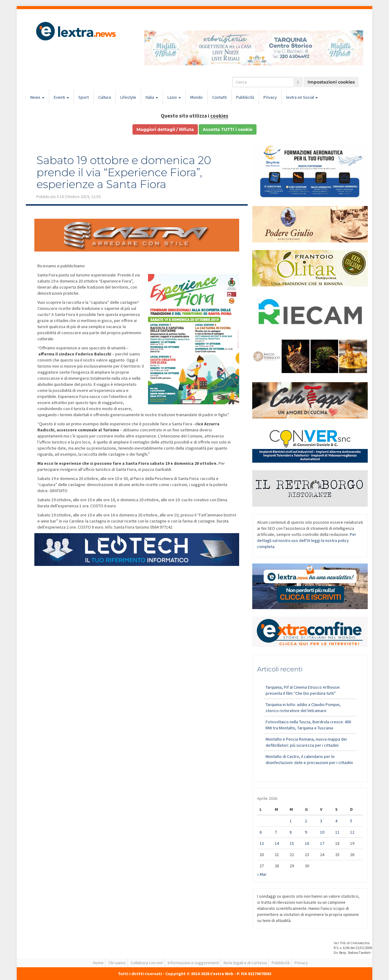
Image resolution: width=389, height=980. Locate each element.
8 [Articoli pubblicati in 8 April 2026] (291, 832)
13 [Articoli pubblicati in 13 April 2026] (262, 843)
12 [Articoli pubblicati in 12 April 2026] (352, 832)
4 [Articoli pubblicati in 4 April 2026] (336, 821)
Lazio (174, 97)
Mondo (196, 97)
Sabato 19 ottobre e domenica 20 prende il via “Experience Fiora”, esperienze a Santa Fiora (124, 172)
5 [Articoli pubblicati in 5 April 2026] (351, 821)
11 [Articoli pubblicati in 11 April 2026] (337, 832)
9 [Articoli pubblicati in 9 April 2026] (306, 832)
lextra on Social (302, 97)
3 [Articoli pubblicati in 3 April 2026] (321, 821)
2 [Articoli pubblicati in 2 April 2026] (306, 821)
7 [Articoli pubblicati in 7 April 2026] (276, 832)
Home (98, 963)
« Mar (262, 874)
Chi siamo (117, 963)
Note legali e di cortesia (245, 963)
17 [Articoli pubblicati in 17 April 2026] (322, 843)
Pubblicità (245, 97)
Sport (84, 97)
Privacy (270, 97)
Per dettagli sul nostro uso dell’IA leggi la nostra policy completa (307, 540)
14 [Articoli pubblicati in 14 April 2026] (277, 843)
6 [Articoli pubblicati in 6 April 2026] (261, 832)
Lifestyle (128, 97)
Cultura (105, 97)
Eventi (61, 97)
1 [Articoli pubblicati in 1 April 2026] (291, 821)
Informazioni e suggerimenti (193, 963)
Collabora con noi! (147, 963)
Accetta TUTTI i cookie (228, 129)
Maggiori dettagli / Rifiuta (165, 129)
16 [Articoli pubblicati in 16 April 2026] (307, 843)
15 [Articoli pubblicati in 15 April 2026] (292, 843)
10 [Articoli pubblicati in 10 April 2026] (322, 832)
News (37, 97)
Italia (152, 97)
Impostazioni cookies (331, 82)
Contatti (219, 97)
